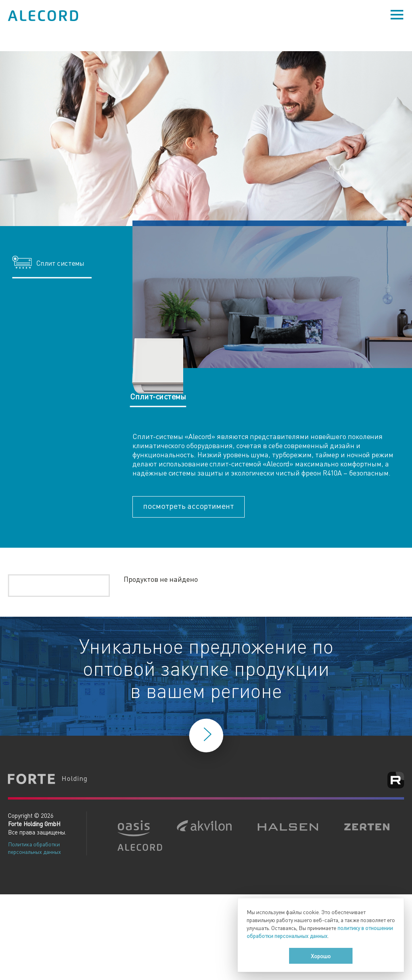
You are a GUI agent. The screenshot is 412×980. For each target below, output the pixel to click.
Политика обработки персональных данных (34, 848)
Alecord (44, 16)
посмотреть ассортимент (189, 506)
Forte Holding (48, 780)
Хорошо (321, 956)
